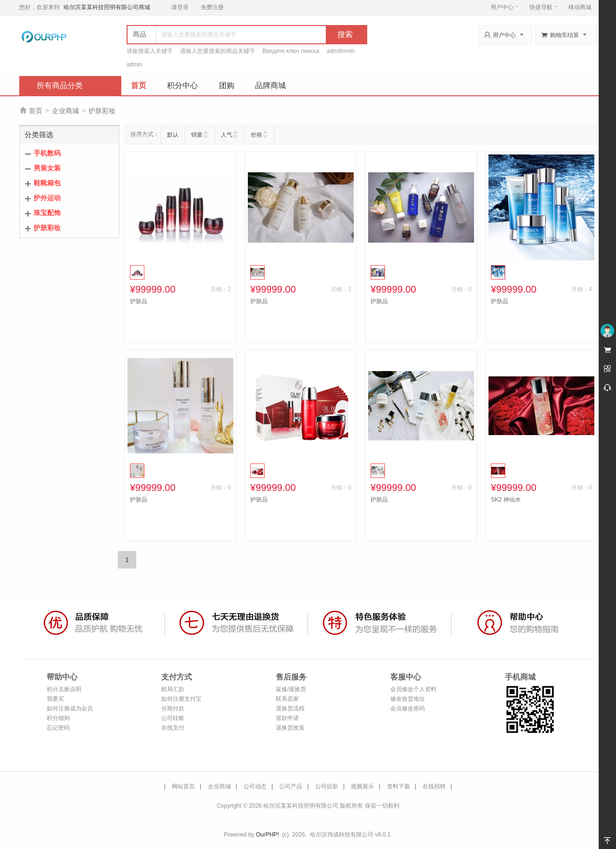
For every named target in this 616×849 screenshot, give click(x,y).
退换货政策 (290, 728)
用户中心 (505, 7)
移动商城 (580, 7)
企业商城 (65, 111)
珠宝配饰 (47, 213)
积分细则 (58, 718)
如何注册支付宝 (181, 699)
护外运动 (47, 198)
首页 (139, 85)
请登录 (180, 7)
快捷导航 (544, 7)
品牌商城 (270, 85)
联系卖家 (287, 699)
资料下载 (398, 786)
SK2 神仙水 (506, 500)
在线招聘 (434, 786)
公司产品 (291, 786)
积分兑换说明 (64, 689)
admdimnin (341, 51)
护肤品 (139, 301)
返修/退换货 (291, 689)
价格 (257, 135)
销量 (197, 135)
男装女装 (47, 168)
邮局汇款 (173, 689)
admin (135, 64)
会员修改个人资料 (413, 689)
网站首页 (183, 786)
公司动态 (255, 786)
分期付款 (173, 708)
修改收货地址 (408, 699)
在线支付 (173, 728)
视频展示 (362, 786)
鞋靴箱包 (47, 183)
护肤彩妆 (102, 111)
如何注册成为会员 (70, 708)
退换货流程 (290, 708)
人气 (227, 135)
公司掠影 (327, 786)
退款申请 (287, 718)
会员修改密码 (408, 708)
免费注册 (212, 7)
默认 (173, 135)
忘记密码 (58, 728)
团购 (227, 85)
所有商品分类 (60, 85)
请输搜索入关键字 (150, 51)
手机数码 (47, 153)
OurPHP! (268, 835)
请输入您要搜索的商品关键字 (218, 51)
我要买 (55, 699)
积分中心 (182, 85)
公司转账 (173, 718)
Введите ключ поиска (291, 51)
